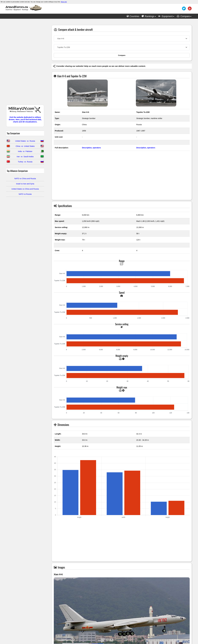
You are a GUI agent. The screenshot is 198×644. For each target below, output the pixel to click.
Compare (122, 55)
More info (64, 2)
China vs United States (25, 146)
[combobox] (122, 39)
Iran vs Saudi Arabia (25, 157)
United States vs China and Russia (25, 189)
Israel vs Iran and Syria (25, 184)
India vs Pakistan (25, 151)
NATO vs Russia (25, 194)
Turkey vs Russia (25, 162)
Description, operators (91, 148)
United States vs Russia (25, 141)
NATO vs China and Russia (25, 179)
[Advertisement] (25, 63)
